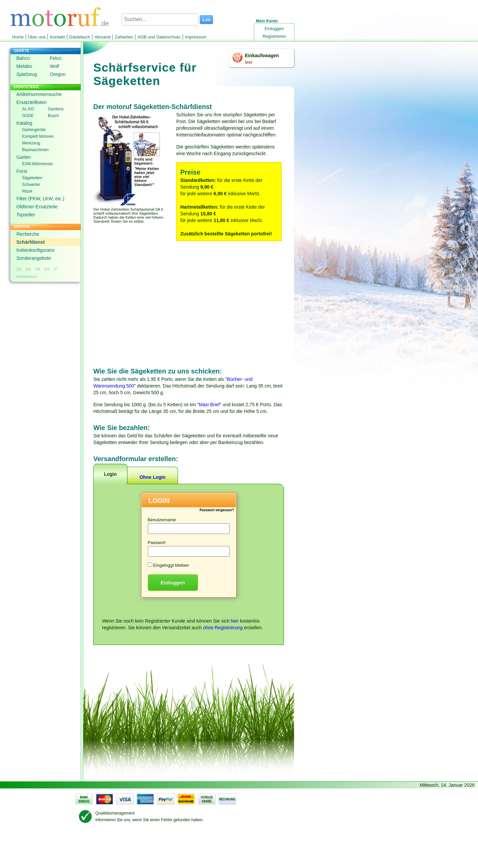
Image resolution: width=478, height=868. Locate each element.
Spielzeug (27, 74)
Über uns (37, 37)
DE (19, 269)
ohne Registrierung (223, 628)
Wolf (55, 66)
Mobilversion (27, 277)
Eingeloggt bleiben (171, 565)
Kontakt (57, 37)
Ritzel (27, 191)
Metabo (24, 66)
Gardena (56, 109)
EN (28, 269)
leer (249, 62)
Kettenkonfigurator (35, 250)
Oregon (58, 74)
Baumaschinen (35, 150)
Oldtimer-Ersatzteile (37, 207)
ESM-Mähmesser (38, 164)
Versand (102, 37)
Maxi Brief (209, 405)
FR (38, 269)
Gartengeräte (34, 130)
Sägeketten (32, 178)
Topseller (26, 215)
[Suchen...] (160, 19)
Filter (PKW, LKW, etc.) (40, 199)
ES (47, 269)
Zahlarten (124, 37)
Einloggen (274, 29)
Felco (56, 58)
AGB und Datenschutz (159, 37)
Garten (24, 157)
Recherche (28, 234)
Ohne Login (153, 477)
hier (235, 621)
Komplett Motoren (38, 136)
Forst (22, 171)
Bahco (23, 58)
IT (56, 269)
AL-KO (28, 109)
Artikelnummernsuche (39, 94)
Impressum (196, 37)
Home (18, 37)
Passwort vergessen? (217, 510)
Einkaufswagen (262, 56)
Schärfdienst (31, 242)
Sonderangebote (34, 258)
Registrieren (274, 36)
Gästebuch (80, 37)
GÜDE (28, 116)
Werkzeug (31, 143)
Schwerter (31, 185)
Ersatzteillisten (31, 102)
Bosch (53, 116)
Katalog (24, 123)
